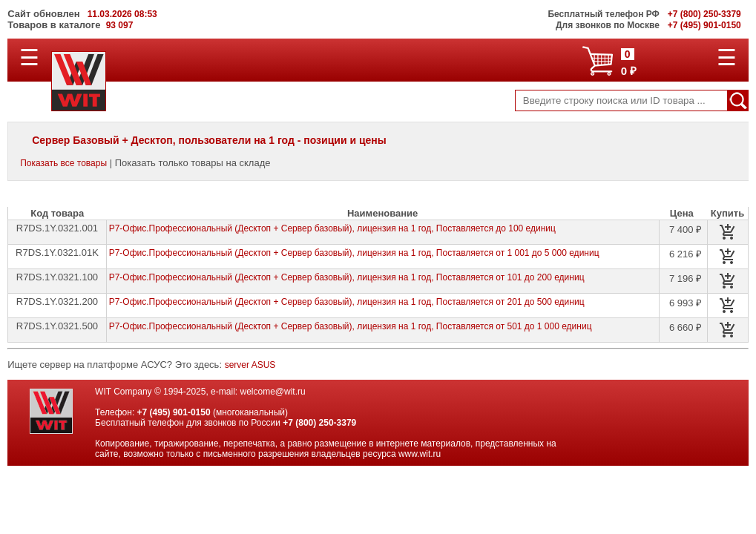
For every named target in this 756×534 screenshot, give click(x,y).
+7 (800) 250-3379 (319, 423)
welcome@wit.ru (272, 392)
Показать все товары (63, 163)
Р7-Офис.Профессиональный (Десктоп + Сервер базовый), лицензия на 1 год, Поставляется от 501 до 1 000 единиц (351, 326)
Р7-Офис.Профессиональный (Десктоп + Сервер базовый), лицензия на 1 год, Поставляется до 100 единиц (332, 228)
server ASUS (250, 365)
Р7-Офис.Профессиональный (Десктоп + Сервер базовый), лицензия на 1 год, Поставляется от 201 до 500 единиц (347, 302)
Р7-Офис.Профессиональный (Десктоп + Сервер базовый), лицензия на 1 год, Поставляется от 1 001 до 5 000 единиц (354, 253)
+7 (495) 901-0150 (174, 412)
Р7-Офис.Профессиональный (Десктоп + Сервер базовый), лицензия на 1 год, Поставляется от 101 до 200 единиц (347, 277)
